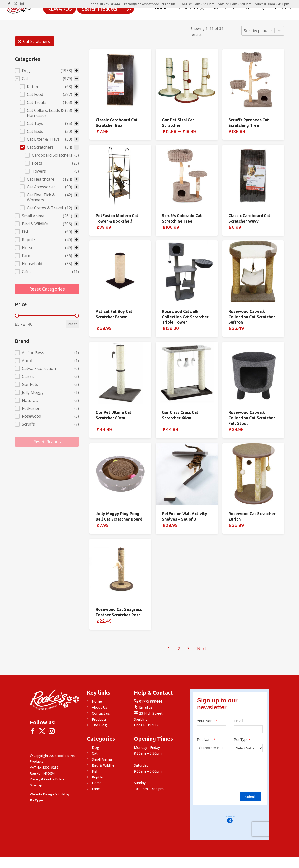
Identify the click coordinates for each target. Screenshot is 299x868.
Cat (95, 753)
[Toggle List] (279, 31)
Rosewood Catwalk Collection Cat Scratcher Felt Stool (252, 418)
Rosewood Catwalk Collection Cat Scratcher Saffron (252, 317)
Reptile (97, 777)
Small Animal (102, 759)
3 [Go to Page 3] (189, 649)
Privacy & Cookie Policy (47, 779)
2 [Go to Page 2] (179, 649)
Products (191, 8)
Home (161, 8)
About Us (224, 8)
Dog (95, 748)
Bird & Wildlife (103, 765)
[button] (35, 41)
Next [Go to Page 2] (202, 649)
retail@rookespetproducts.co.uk (149, 4)
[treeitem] (47, 71)
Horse (97, 783)
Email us (143, 707)
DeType (37, 800)
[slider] (17, 316)
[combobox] (258, 31)
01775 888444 (148, 701)
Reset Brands (47, 442)
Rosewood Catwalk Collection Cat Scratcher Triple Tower (185, 317)
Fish (95, 771)
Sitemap (36, 785)
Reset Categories (47, 289)
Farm (96, 789)
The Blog (254, 8)
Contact (283, 8)
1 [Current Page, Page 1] (169, 649)
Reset (72, 324)
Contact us (101, 713)
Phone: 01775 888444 (104, 4)
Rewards (60, 8)
